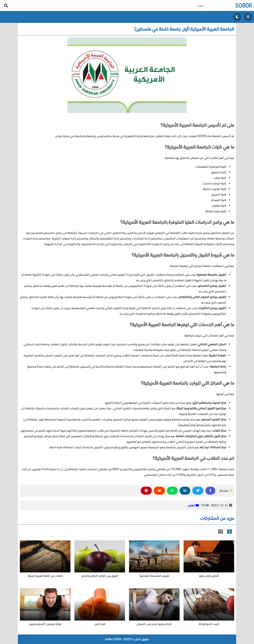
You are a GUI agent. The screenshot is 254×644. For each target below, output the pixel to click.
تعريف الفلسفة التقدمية (154, 576)
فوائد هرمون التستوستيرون (45, 624)
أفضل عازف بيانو (209, 576)
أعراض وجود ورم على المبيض (154, 624)
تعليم (191, 505)
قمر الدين (100, 624)
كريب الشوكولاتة (209, 624)
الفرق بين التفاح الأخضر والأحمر (100, 576)
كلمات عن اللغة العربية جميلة (45, 576)
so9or (244, 5)
